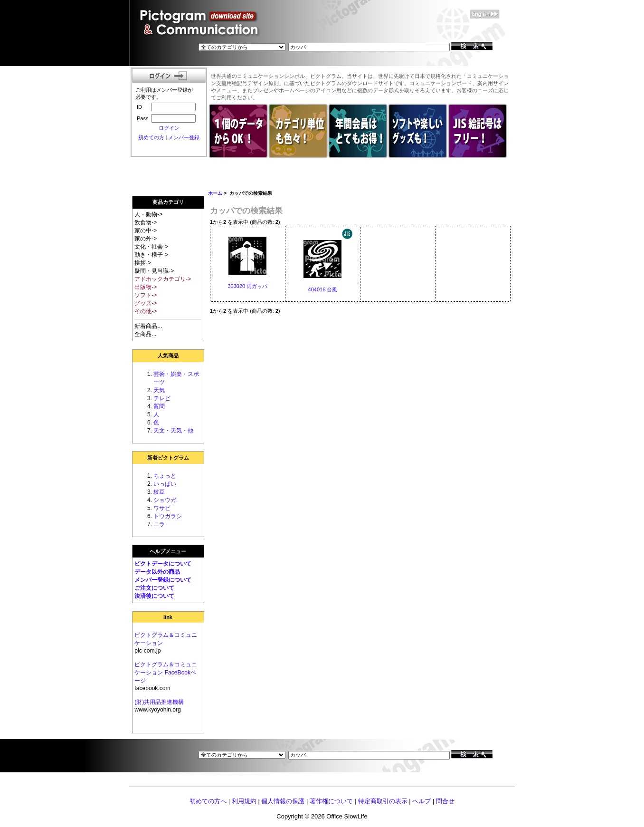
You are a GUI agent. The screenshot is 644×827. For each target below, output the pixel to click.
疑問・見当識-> (154, 271)
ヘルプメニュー (168, 551)
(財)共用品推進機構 (159, 702)
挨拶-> (143, 263)
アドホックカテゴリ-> (163, 279)
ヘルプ (421, 801)
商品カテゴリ (168, 202)
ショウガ (165, 500)
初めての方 (151, 137)
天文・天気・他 (173, 431)
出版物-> (146, 287)
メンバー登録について (163, 580)
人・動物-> (148, 214)
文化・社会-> (151, 247)
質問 (159, 406)
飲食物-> (146, 222)
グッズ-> (146, 303)
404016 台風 (323, 289)
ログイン (169, 128)
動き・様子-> (151, 255)
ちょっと (165, 476)
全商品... (145, 334)
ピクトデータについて (163, 564)
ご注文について (154, 588)
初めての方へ (208, 801)
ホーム (215, 193)
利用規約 (244, 801)
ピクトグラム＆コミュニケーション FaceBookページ (166, 673)
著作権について (331, 801)
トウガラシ (168, 516)
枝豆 (159, 492)
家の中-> (146, 231)
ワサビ (162, 508)
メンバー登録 (184, 137)
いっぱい (165, 484)
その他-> (146, 311)
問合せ (445, 801)
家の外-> (146, 239)
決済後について (154, 596)
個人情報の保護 (283, 801)
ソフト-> (146, 295)
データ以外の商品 (157, 572)
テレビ (162, 398)
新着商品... (148, 326)
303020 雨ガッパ (247, 286)
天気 (159, 390)
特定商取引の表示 (383, 801)
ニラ (159, 524)
